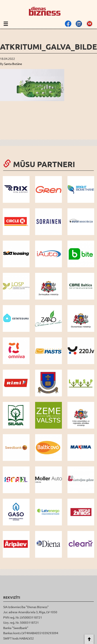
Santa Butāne (13, 64)
